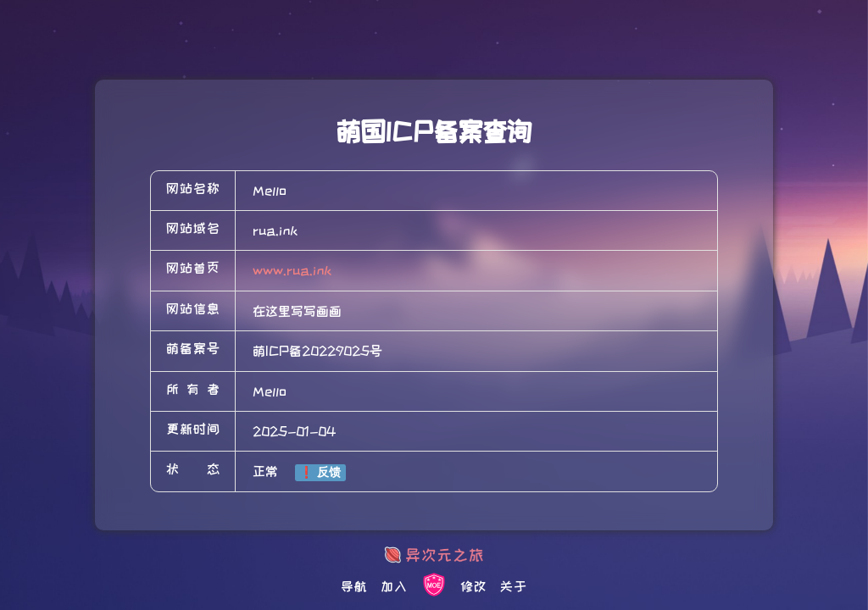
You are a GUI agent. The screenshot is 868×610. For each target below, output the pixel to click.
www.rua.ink (292, 270)
